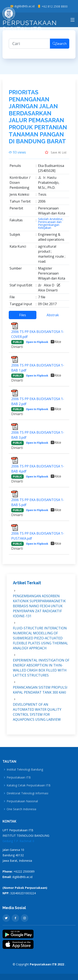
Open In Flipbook (37, 345)
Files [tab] (23, 318)
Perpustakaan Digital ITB (30, 21)
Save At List (56, 155)
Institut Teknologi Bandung (25, 770)
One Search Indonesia (21, 809)
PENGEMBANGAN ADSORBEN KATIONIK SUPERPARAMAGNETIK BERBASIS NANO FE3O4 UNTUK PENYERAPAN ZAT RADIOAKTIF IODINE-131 (39, 609)
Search (60, 47)
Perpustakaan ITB (19, 777)
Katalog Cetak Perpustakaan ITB (29, 785)
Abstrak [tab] (53, 318)
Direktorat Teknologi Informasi (27, 793)
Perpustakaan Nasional (22, 801)
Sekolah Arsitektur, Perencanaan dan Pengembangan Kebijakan (51, 226)
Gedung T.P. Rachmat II (18, 841)
